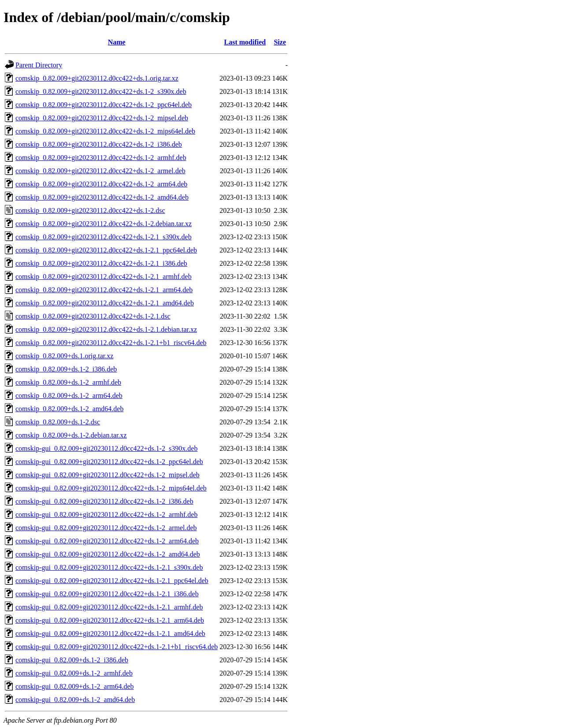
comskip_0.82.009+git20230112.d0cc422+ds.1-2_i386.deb (99, 144)
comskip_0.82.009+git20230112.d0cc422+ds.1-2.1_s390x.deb (104, 237)
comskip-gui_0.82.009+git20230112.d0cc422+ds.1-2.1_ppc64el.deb (112, 581)
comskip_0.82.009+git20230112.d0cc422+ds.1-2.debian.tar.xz (104, 224)
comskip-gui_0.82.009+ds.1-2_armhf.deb (74, 673)
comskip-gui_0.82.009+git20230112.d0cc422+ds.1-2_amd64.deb (108, 554)
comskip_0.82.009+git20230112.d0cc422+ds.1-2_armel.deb (100, 171)
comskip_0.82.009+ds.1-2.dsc (58, 422)
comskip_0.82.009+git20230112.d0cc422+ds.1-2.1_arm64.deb (104, 290)
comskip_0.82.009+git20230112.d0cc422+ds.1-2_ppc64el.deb (104, 105)
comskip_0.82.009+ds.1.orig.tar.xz (64, 356)
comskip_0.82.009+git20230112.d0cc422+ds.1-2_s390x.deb (101, 91)
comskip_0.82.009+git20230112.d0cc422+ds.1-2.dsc (90, 210)
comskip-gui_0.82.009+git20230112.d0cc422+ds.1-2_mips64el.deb (111, 488)
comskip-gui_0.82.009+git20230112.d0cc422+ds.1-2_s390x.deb (106, 448)
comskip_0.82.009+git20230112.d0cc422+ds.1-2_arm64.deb (101, 184)
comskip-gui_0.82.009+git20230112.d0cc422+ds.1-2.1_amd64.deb (110, 633)
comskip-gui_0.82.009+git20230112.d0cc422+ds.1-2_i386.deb (104, 501)
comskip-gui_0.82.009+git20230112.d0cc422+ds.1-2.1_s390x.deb (109, 567)
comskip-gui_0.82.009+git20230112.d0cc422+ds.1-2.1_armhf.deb (109, 607)
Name (117, 42)
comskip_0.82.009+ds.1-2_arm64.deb (69, 396)
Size (280, 42)
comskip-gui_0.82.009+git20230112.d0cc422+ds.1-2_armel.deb (106, 528)
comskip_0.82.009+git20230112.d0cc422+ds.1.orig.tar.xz (97, 78)
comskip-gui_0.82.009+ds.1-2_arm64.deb (75, 686)
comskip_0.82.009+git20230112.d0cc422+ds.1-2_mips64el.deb (105, 131)
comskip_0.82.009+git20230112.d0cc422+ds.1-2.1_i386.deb (101, 263)
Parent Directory (39, 65)
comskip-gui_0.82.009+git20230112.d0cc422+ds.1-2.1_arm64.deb (110, 620)
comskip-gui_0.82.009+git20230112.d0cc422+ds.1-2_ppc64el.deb (109, 462)
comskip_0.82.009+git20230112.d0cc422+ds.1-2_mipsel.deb (102, 118)
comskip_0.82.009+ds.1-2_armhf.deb (68, 382)
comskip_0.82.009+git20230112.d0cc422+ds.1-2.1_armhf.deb (104, 277)
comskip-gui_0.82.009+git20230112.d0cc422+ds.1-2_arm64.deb (107, 541)
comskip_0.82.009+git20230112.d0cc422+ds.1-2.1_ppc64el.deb (106, 250)
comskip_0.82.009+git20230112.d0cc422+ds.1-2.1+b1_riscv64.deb (111, 343)
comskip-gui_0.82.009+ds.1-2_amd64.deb (75, 700)
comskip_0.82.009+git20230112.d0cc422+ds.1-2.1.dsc (93, 316)
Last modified (245, 42)
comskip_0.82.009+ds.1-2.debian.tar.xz (71, 435)
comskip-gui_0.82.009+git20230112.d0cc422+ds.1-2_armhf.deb (106, 514)
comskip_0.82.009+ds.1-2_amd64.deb (69, 409)
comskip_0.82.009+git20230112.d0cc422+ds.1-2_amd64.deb (102, 197)
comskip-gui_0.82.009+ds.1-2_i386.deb (72, 660)
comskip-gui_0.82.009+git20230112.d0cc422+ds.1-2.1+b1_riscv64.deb (117, 647)
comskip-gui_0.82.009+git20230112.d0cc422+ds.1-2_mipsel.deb (108, 475)
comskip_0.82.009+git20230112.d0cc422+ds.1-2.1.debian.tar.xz (106, 329)
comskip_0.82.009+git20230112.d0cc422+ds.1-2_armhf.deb (101, 158)
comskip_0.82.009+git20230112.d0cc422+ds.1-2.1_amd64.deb (105, 303)
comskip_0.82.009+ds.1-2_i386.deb (66, 369)
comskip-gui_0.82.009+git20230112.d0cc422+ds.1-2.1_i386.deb (107, 594)
